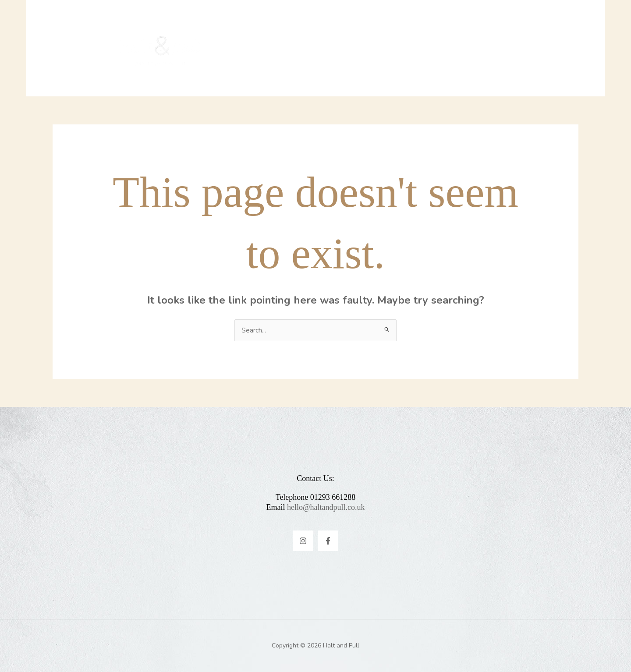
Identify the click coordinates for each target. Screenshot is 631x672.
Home (249, 48)
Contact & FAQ (416, 48)
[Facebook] (328, 541)
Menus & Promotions (322, 48)
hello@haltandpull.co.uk (326, 507)
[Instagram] (303, 541)
